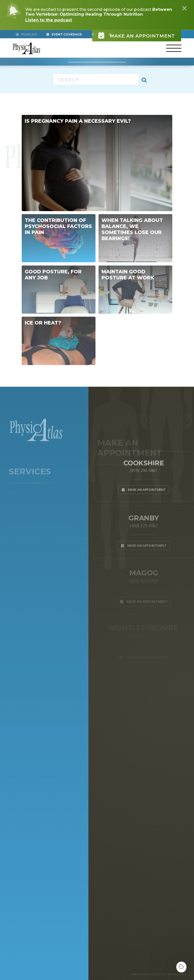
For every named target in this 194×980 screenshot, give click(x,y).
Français (26, 34)
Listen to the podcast (49, 20)
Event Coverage (64, 34)
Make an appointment (137, 33)
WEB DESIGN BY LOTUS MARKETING (160, 974)
